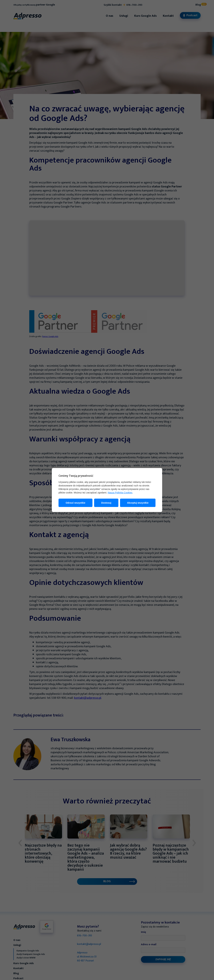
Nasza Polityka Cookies (120, 493)
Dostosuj (106, 503)
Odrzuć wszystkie (76, 503)
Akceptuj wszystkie (138, 503)
